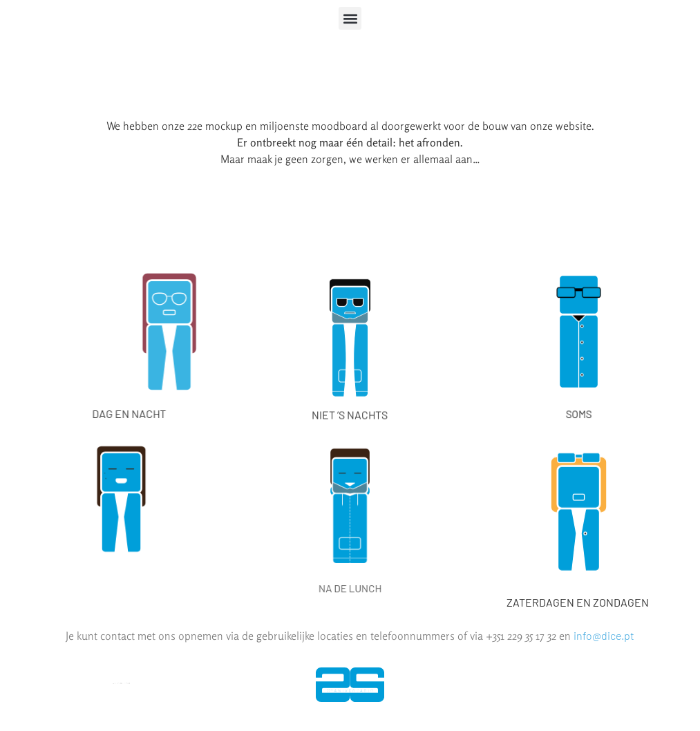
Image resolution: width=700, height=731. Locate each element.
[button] (350, 18)
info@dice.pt (604, 635)
